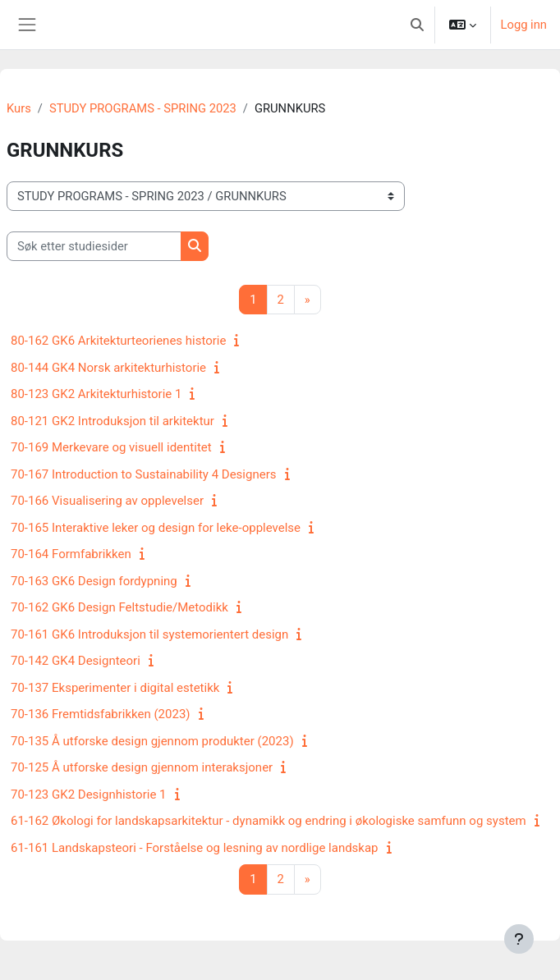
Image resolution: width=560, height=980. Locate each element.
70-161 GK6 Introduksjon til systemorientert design (149, 634)
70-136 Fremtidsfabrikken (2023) (101, 714)
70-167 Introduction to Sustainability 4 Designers (144, 474)
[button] (417, 25)
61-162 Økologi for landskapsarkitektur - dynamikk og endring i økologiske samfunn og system (269, 821)
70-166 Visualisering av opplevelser (107, 501)
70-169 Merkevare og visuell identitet (111, 447)
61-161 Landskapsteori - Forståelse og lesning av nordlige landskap (195, 848)
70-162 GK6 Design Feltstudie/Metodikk (119, 607)
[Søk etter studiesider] (94, 246)
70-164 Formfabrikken (71, 554)
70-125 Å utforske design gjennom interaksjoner (142, 767)
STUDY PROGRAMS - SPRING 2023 (143, 108)
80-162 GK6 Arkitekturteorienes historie (118, 341)
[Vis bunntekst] (519, 939)
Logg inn (524, 25)
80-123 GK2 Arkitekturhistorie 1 (96, 394)
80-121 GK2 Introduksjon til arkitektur (112, 421)
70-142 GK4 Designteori (76, 661)
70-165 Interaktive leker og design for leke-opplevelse (156, 528)
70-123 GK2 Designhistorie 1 (89, 795)
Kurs (19, 108)
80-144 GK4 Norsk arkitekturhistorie (108, 368)
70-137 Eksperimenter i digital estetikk (115, 688)
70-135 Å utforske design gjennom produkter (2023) (152, 741)
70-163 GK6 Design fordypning (94, 581)
